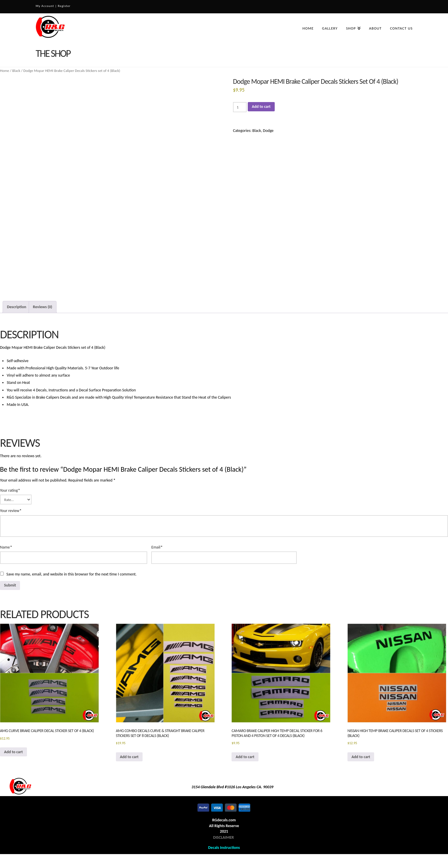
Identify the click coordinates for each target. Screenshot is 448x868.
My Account (45, 6)
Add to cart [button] (13, 752)
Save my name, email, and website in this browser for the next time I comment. (71, 574)
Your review (11, 511)
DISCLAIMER (224, 837)
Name (6, 547)
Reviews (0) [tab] (43, 307)
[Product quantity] (240, 107)
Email (157, 547)
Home (5, 71)
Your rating (10, 490)
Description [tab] (17, 307)
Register (64, 6)
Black (16, 71)
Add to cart (261, 107)
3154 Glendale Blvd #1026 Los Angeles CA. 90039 (233, 787)
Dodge (268, 131)
